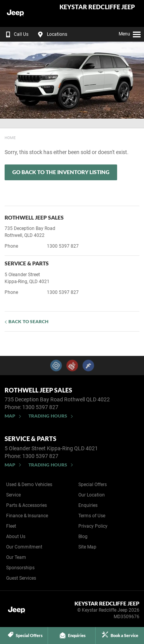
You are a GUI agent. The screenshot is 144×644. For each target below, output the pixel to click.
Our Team (16, 557)
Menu (130, 33)
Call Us (16, 34)
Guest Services (21, 578)
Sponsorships (20, 568)
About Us (16, 537)
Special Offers (93, 485)
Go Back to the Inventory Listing (61, 172)
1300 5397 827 (63, 246)
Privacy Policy (93, 526)
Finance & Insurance (27, 516)
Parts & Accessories (26, 505)
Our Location (92, 495)
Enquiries (88, 505)
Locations (51, 34)
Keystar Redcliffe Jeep (97, 7)
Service (13, 495)
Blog (83, 537)
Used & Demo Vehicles (29, 485)
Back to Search (28, 321)
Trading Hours (48, 416)
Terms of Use (92, 516)
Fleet (11, 526)
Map (10, 416)
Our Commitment (24, 547)
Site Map (87, 547)
